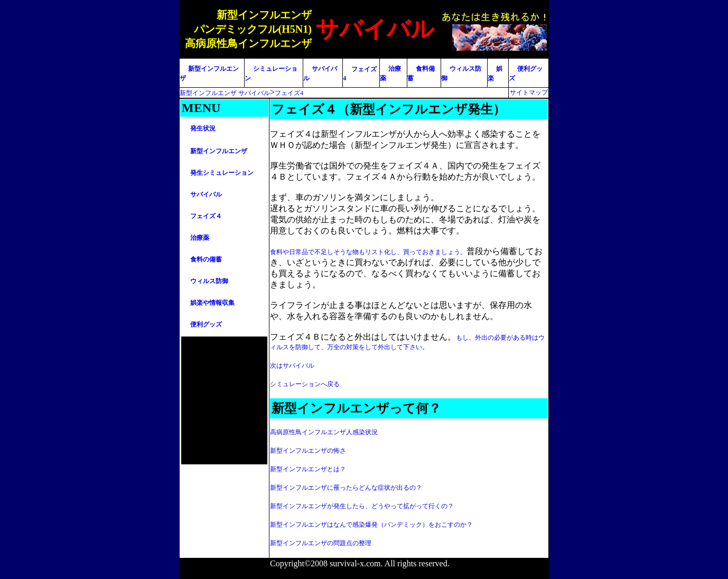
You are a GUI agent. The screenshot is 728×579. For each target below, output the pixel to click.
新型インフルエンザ (219, 151)
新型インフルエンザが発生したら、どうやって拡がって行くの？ (362, 506)
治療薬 (200, 238)
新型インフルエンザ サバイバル (225, 93)
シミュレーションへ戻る (305, 384)
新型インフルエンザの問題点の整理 (321, 543)
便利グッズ (206, 324)
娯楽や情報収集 (212, 303)
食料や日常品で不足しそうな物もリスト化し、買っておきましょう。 (368, 252)
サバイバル (206, 194)
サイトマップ (529, 92)
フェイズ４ (206, 216)
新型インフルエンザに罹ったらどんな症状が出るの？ (346, 488)
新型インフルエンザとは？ (308, 469)
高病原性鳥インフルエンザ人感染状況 (324, 432)
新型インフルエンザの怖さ (308, 451)
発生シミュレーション (222, 173)
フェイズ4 (289, 93)
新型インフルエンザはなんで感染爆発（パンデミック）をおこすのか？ (371, 525)
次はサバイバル (292, 366)
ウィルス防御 (209, 281)
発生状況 (203, 128)
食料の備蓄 (206, 259)
